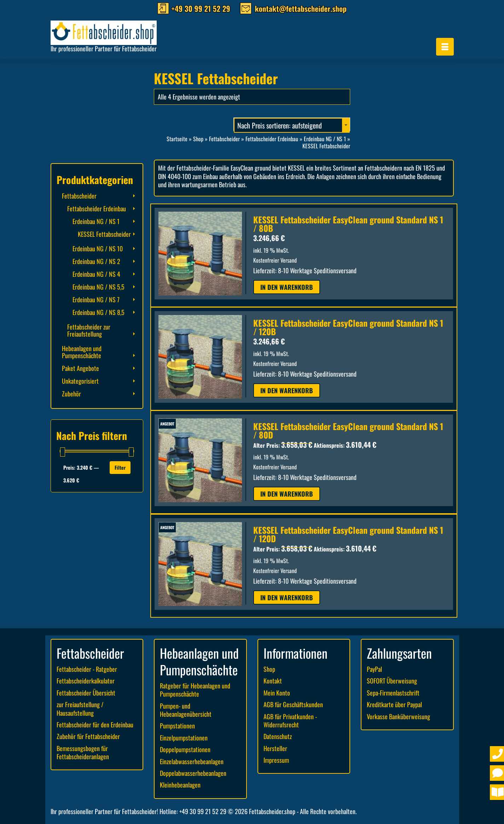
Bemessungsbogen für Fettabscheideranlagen (83, 752)
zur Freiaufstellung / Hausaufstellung (80, 708)
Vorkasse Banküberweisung (398, 716)
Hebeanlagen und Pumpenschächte (82, 352)
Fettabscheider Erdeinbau (97, 208)
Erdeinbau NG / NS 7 (96, 299)
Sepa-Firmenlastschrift (393, 693)
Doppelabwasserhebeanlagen (193, 773)
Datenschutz (278, 736)
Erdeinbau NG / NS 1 (96, 221)
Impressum (276, 760)
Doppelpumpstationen (185, 749)
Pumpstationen (177, 726)
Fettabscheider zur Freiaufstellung (89, 330)
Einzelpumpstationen (184, 738)
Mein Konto (277, 693)
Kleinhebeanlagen (180, 785)
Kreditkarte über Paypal (394, 704)
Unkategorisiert (80, 381)
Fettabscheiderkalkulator (86, 681)
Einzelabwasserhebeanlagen (192, 761)
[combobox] (292, 124)
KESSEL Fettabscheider (104, 234)
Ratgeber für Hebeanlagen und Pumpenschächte (195, 690)
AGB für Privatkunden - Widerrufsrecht (290, 720)
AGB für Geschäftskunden (293, 704)
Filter (120, 467)
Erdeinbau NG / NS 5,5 (99, 287)
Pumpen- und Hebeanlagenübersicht (186, 710)
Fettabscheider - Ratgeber (87, 669)
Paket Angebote (80, 368)
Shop (269, 669)
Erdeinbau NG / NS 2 (96, 261)
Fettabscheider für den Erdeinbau (95, 725)
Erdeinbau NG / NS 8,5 (99, 312)
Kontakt (273, 681)
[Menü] (445, 47)
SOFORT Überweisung (392, 681)
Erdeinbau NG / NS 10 (98, 248)
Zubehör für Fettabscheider (88, 736)
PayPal (374, 669)
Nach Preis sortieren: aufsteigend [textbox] (280, 125)
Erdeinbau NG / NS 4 (96, 274)
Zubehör (71, 394)
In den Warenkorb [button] (287, 287)
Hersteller (275, 748)
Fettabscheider (79, 196)
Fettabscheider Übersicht (86, 693)
